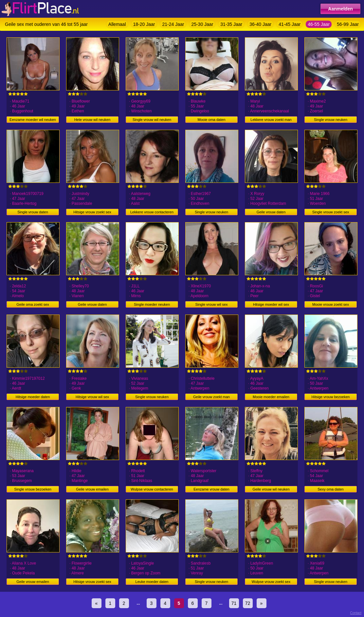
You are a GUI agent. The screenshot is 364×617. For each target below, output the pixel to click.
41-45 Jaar (290, 24)
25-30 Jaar (202, 24)
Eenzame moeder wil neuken (33, 120)
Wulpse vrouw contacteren (152, 489)
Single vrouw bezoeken (33, 489)
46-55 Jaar (319, 24)
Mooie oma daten (212, 120)
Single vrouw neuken (331, 120)
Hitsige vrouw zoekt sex (92, 212)
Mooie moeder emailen (271, 397)
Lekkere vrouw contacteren (152, 212)
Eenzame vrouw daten (211, 489)
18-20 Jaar (144, 24)
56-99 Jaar (348, 24)
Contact (356, 613)
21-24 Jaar (173, 24)
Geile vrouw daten (271, 212)
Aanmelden (340, 9)
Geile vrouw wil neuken (271, 489)
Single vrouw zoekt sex (331, 212)
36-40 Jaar (260, 24)
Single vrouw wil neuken (152, 120)
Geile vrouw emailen (92, 489)
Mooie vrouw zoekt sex (331, 304)
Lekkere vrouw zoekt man (271, 120)
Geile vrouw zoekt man (211, 397)
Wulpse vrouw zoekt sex (271, 582)
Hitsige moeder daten (33, 397)
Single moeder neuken (152, 304)
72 (248, 603)
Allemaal (117, 24)
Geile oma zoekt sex (33, 304)
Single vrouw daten (33, 212)
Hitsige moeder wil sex (271, 304)
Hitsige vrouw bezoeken (331, 397)
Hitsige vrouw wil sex (92, 397)
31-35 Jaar (231, 24)
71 (234, 603)
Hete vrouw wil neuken (92, 120)
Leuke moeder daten (152, 582)
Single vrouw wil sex (211, 304)
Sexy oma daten (331, 489)
